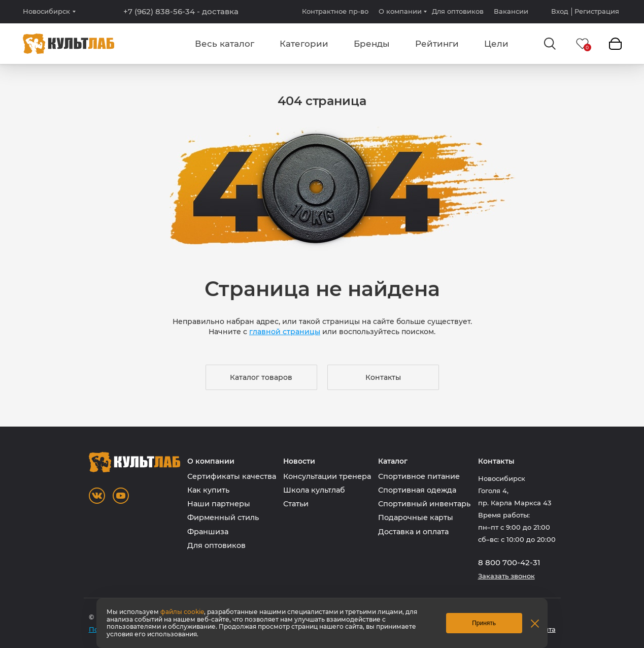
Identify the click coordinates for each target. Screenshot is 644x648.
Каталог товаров (261, 377)
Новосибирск (46, 11)
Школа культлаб (314, 490)
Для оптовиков (458, 11)
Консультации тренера (327, 476)
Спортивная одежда (417, 490)
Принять (484, 623)
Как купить (208, 490)
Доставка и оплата (413, 532)
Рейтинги (437, 44)
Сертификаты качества (232, 476)
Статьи (296, 504)
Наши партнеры (219, 504)
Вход (560, 11)
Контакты (383, 377)
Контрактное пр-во (335, 11)
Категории (304, 44)
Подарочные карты (416, 517)
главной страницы (285, 332)
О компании (400, 11)
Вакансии (511, 11)
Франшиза (208, 532)
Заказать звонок (506, 576)
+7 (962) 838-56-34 (181, 12)
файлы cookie (182, 612)
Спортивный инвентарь (424, 504)
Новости (299, 461)
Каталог (393, 461)
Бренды (372, 44)
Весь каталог (225, 44)
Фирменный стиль (223, 517)
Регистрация (597, 11)
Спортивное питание (419, 476)
